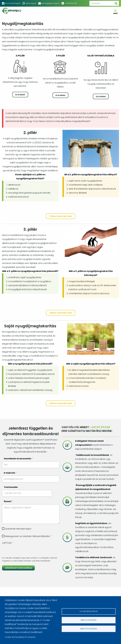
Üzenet (8, 501)
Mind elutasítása (89, 620)
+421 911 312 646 (71, 3)
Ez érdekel (20, 95)
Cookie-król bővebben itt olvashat (20, 637)
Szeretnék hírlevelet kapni (18, 529)
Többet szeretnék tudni (61, 216)
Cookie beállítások (89, 611)
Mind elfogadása (89, 629)
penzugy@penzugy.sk (51, 3)
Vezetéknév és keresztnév (18, 459)
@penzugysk (31, 3)
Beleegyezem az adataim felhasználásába (28, 536)
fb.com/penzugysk (13, 3)
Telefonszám (11, 487)
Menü (115, 13)
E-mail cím (9, 473)
